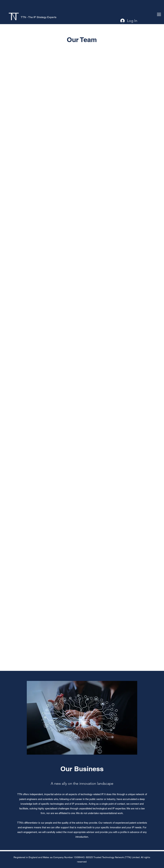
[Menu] (159, 14)
